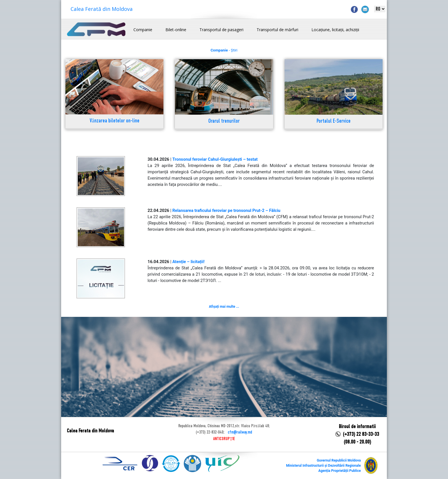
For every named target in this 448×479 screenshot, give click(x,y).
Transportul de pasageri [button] (221, 30)
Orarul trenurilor (224, 121)
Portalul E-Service (334, 121)
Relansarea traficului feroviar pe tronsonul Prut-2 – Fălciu (226, 210)
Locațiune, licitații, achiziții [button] (335, 30)
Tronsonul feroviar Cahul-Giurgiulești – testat (215, 159)
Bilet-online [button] (176, 30)
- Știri (224, 50)
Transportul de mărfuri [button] (277, 30)
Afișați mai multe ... (224, 307)
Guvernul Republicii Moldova (339, 460)
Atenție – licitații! (188, 262)
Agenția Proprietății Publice (339, 471)
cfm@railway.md (240, 432)
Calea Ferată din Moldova (102, 9)
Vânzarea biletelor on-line (115, 121)
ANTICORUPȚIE (224, 439)
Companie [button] (143, 30)
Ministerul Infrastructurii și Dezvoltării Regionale (323, 466)
